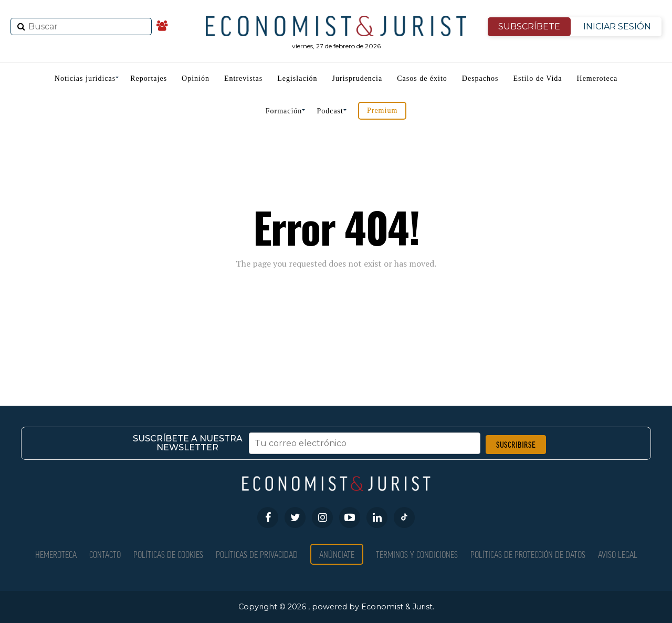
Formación (284, 111)
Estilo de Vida (538, 78)
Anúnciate (337, 554)
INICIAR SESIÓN (617, 27)
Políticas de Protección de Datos (528, 554)
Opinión (196, 78)
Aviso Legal (618, 554)
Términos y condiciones (417, 554)
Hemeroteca (597, 78)
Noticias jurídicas (85, 78)
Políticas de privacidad (257, 554)
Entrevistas (243, 78)
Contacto (105, 554)
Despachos (480, 78)
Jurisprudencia (358, 78)
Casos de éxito (422, 78)
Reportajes (149, 78)
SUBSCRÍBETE (529, 27)
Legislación (297, 78)
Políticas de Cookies (168, 554)
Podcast (330, 111)
